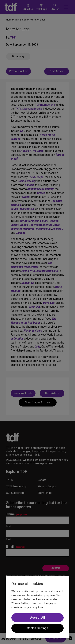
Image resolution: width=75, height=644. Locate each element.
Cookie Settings (38, 628)
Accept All (37, 618)
